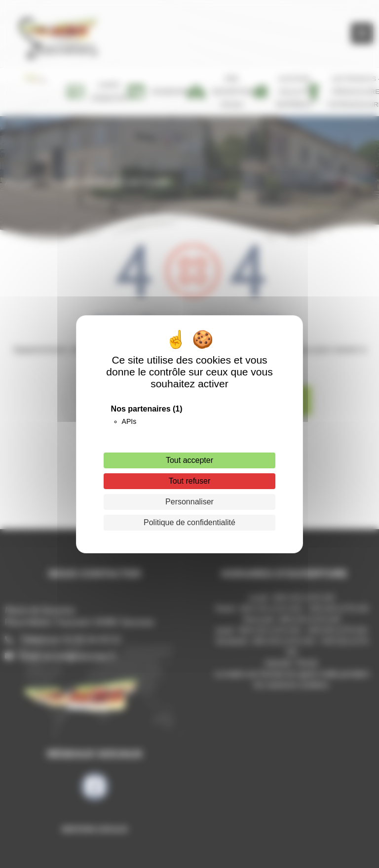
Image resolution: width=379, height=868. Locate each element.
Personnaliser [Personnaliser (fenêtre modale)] (189, 502)
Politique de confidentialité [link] (189, 522)
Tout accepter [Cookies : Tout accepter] (189, 460)
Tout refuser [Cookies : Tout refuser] (189, 481)
